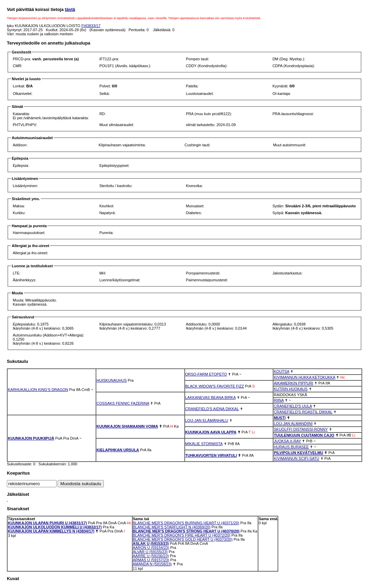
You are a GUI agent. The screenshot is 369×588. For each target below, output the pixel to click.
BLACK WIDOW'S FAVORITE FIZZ (215, 386)
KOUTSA (281, 371)
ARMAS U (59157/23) (151, 560)
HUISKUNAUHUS (112, 380)
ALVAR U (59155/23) (150, 552)
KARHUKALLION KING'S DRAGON (38, 390)
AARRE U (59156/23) (151, 556)
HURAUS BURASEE (291, 447)
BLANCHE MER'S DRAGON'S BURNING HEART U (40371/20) (186, 523)
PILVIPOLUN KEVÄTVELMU (298, 453)
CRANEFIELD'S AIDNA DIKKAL (212, 409)
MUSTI (280, 418)
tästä (70, 9)
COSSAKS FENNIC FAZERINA (123, 403)
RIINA (279, 400)
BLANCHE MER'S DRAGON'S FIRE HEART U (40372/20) (182, 535)
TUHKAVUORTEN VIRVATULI (211, 455)
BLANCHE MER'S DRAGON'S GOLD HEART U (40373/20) (183, 539)
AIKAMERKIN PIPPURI (293, 383)
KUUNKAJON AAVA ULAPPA (211, 432)
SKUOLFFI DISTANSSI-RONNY (301, 429)
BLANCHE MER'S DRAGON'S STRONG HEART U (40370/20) (186, 531)
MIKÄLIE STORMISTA (204, 444)
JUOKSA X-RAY (287, 441)
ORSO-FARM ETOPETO (206, 374)
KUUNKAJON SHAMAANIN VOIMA (127, 426)
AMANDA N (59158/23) (152, 564)
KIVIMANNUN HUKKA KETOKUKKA (304, 377)
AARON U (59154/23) (151, 548)
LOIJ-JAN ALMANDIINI (293, 424)
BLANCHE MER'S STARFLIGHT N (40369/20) (172, 527)
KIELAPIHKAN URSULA (118, 450)
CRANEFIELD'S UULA (293, 406)
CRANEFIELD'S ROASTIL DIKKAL (303, 412)
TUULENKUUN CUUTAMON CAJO (304, 435)
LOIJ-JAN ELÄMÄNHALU (207, 420)
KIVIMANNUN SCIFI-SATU (296, 458)
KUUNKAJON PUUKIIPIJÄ (31, 438)
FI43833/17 (91, 26)
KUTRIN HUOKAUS (291, 389)
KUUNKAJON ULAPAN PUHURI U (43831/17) (47, 523)
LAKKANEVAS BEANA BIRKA (211, 397)
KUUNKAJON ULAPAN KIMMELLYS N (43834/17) (51, 531)
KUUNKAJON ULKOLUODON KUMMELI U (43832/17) (55, 527)
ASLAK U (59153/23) (151, 543)
